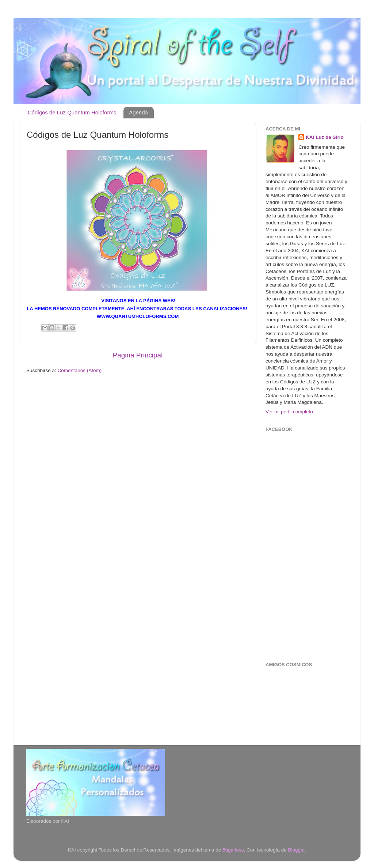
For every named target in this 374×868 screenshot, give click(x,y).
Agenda (138, 112)
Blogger (296, 850)
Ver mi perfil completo (289, 412)
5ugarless (233, 850)
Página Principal (138, 355)
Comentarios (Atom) (80, 370)
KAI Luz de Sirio (325, 137)
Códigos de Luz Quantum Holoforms (72, 112)
